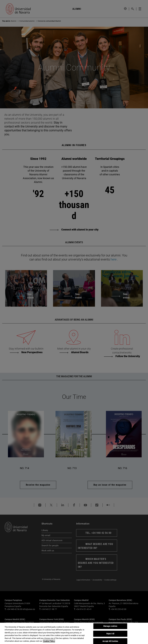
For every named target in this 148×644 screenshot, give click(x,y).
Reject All (110, 634)
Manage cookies (110, 626)
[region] (74, 633)
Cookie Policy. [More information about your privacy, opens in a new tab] (49, 641)
